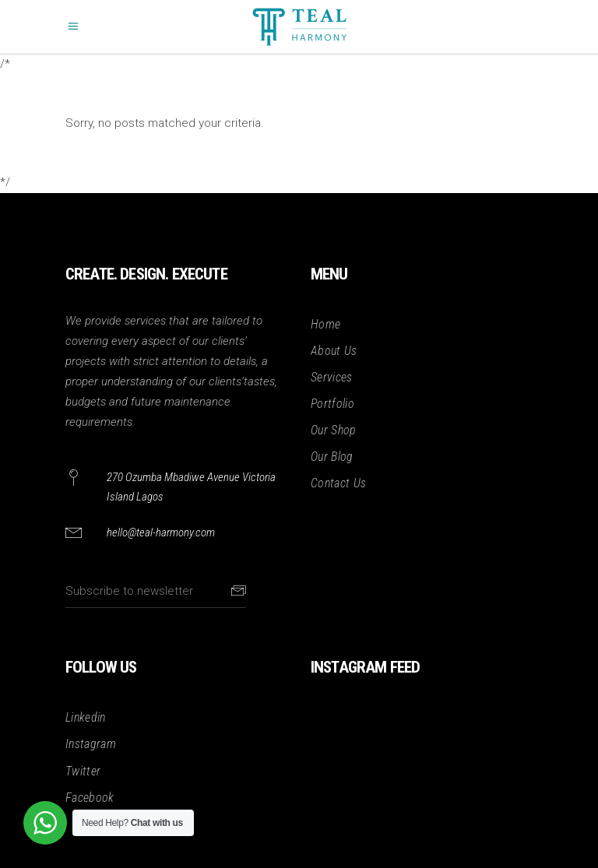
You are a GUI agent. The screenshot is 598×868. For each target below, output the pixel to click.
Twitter (83, 771)
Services (332, 377)
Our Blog (332, 457)
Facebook (90, 798)
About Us (334, 351)
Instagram (91, 744)
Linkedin (86, 717)
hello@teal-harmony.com (161, 532)
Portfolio (332, 404)
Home (325, 324)
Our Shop (334, 430)
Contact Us (338, 483)
